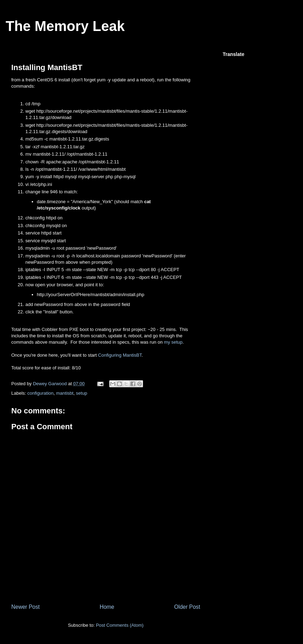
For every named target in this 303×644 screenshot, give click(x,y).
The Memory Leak (65, 26)
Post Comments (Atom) (120, 625)
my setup (173, 342)
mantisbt (65, 393)
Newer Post (26, 607)
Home (107, 607)
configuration (41, 393)
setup (82, 393)
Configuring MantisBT (120, 355)
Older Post (187, 607)
